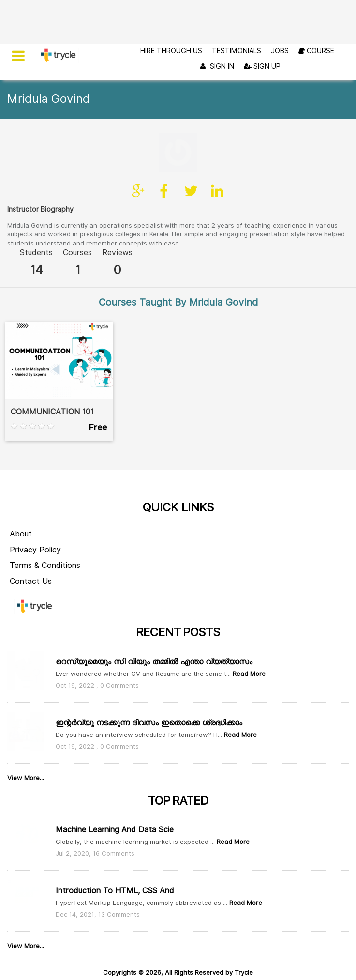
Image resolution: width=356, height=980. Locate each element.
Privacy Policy (35, 511)
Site (139, 153)
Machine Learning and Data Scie (115, 791)
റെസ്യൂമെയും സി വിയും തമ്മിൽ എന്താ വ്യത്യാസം (154, 623)
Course (316, 51)
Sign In (216, 67)
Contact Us (31, 543)
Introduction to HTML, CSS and (115, 851)
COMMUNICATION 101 (52, 373)
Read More (248, 635)
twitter (191, 153)
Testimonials (237, 51)
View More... (26, 738)
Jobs (280, 51)
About (21, 495)
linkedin (217, 153)
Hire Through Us (171, 51)
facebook (165, 153)
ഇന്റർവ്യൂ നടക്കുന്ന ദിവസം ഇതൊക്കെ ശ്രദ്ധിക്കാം (149, 683)
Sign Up (262, 66)
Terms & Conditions (45, 527)
